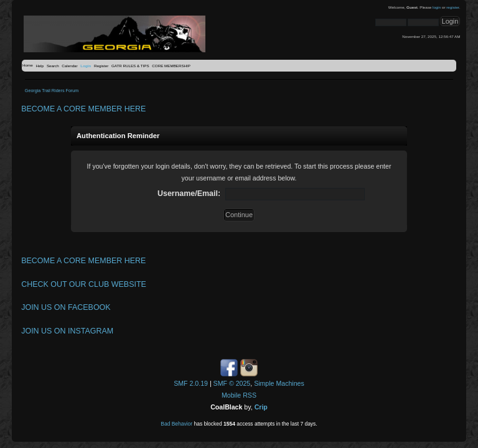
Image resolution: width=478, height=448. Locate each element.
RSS (250, 395)
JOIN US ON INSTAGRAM (67, 331)
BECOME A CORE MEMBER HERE (83, 109)
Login (86, 66)
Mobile (231, 395)
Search (53, 66)
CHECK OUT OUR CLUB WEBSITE (84, 284)
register (452, 7)
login (437, 7)
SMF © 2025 (232, 383)
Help (40, 66)
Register (101, 66)
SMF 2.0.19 (191, 383)
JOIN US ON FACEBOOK (66, 307)
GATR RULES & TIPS (130, 66)
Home (28, 65)
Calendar (69, 66)
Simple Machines (279, 383)
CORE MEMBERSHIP (171, 66)
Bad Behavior (176, 424)
